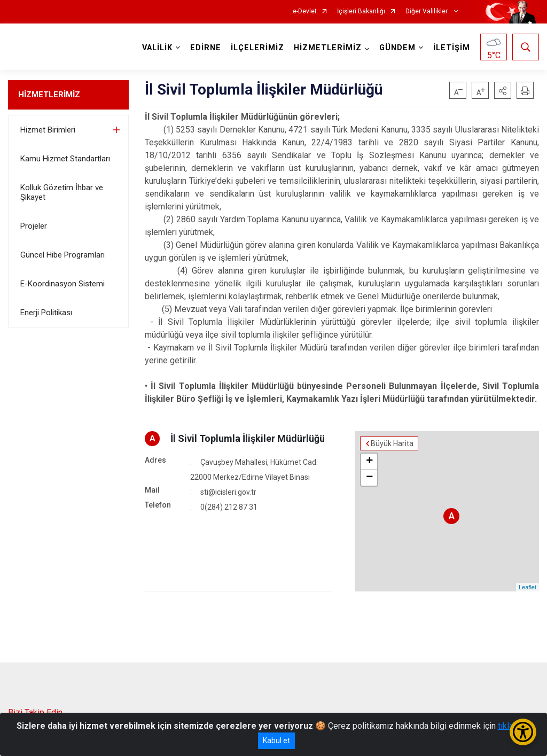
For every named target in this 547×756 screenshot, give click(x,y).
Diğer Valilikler (427, 11)
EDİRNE (206, 48)
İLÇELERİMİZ (257, 48)
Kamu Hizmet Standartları (65, 159)
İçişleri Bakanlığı (361, 11)
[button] (503, 90)
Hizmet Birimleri (48, 130)
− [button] (369, 478)
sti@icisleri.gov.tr (228, 492)
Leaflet (528, 587)
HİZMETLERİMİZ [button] (328, 48)
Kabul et (276, 741)
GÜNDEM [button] (397, 48)
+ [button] (369, 462)
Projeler (34, 226)
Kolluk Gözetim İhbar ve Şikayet (62, 192)
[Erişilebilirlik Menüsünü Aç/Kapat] (523, 732)
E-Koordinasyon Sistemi (62, 284)
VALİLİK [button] (157, 48)
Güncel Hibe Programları (62, 255)
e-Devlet (305, 11)
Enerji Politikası (46, 313)
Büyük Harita (392, 443)
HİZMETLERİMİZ (49, 95)
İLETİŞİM (452, 48)
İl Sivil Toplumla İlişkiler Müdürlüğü (248, 438)
